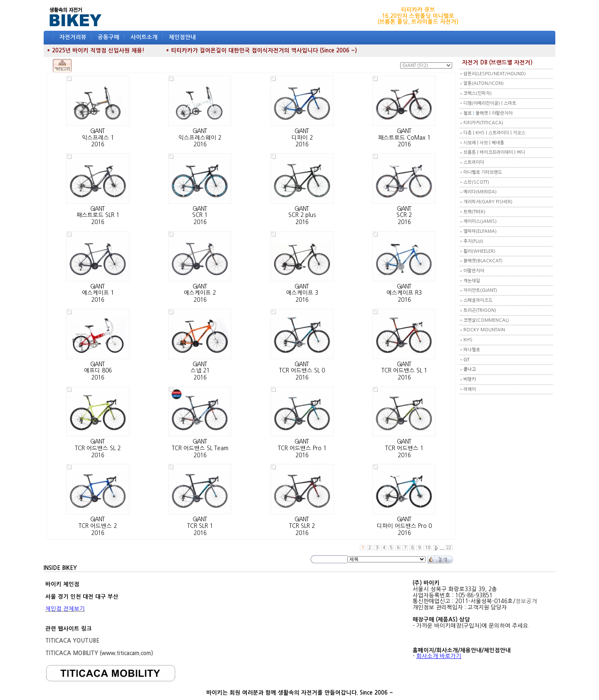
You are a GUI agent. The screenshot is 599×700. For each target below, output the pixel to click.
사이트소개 (144, 37)
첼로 (468, 113)
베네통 (498, 143)
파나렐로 (472, 350)
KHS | (482, 133)
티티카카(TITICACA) (483, 123)
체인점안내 (182, 37)
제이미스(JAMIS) (480, 221)
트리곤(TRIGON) (480, 310)
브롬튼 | (472, 152)
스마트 (510, 103)
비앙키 (470, 379)
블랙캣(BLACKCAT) (483, 261)
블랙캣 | (484, 113)
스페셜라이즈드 (478, 300)
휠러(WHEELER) (479, 251)
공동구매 (109, 37)
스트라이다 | (501, 133)
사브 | (486, 143)
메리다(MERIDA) (480, 192)
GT (466, 360)
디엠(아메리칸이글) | (484, 103)
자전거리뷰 (73, 37)
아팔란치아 (502, 113)
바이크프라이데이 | (498, 152)
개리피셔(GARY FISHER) (488, 202)
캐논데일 (472, 281)
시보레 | (472, 143)
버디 (521, 152)
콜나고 (470, 369)
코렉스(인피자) (478, 93)
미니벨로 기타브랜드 (483, 172)
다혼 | (469, 133)
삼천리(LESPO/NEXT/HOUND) (495, 74)
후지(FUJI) (473, 241)
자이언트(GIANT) (480, 290)
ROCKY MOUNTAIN (484, 330)
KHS (468, 340)
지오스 (519, 133)
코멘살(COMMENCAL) (486, 320)
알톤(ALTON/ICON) (484, 83)
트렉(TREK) (474, 212)
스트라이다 (474, 162)
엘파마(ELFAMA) (480, 231)
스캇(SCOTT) (476, 182)
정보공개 (526, 601)
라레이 (470, 389)
